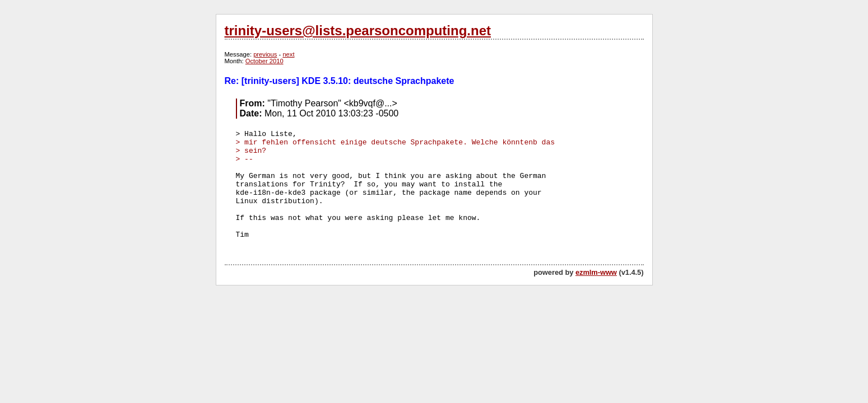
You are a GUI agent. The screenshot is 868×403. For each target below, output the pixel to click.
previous (265, 54)
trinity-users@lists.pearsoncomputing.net (358, 31)
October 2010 (264, 61)
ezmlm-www (596, 272)
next (288, 54)
